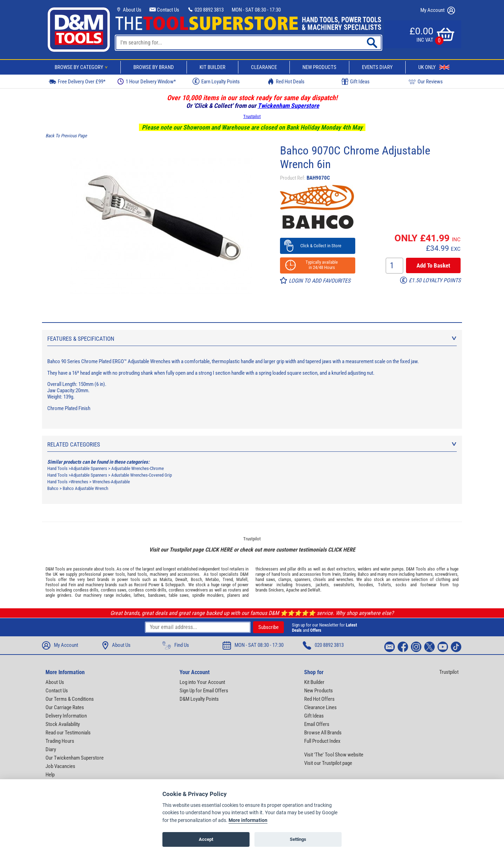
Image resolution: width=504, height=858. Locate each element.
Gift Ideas (356, 82)
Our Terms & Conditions (70, 699)
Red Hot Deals (286, 81)
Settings (298, 839)
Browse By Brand (154, 67)
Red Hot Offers (319, 699)
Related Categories (252, 444)
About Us (128, 10)
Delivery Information (66, 716)
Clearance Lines (320, 707)
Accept (206, 839)
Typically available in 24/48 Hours (317, 265)
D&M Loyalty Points (199, 699)
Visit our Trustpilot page (328, 763)
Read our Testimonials (68, 733)
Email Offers (317, 724)
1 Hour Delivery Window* (146, 81)
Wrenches (79, 482)
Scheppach (175, 585)
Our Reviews (426, 81)
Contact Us (164, 10)
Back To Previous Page (66, 136)
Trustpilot (252, 116)
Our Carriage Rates (65, 707)
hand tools (137, 574)
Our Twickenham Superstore (75, 758)
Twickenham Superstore (288, 106)
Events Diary (377, 67)
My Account (438, 11)
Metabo (212, 579)
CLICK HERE (219, 550)
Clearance (264, 67)
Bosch (196, 579)
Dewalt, (182, 579)
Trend (228, 579)
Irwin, (337, 574)
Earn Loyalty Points (216, 81)
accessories (188, 574)
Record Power (147, 585)
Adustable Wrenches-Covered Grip (142, 475)
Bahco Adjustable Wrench (85, 488)
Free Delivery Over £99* (77, 81)
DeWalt (314, 590)
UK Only (434, 67)
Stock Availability (63, 724)
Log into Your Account (202, 682)
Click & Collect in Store (318, 246)
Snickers (276, 590)
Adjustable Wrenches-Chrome (138, 468)
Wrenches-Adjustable (111, 482)
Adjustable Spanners (89, 468)
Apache (293, 590)
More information (248, 820)
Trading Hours (60, 741)
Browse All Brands (323, 733)
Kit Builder (212, 67)
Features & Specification (252, 339)
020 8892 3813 (205, 10)
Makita (166, 579)
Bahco (53, 488)
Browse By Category (82, 67)
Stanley (349, 574)
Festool (52, 585)
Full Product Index (322, 741)
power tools (114, 574)
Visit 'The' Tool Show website (334, 755)
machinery (159, 574)
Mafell (242, 579)
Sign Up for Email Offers (204, 691)
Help (50, 775)
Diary (51, 749)
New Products (319, 67)
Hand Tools (57, 468)
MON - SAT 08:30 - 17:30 (256, 10)
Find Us (176, 645)
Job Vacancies (60, 766)
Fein (72, 585)
